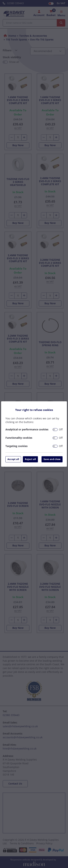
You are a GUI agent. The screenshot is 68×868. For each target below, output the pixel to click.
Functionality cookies (19, 438)
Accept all (13, 459)
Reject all (30, 459)
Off (61, 429)
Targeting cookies (17, 446)
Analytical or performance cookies (27, 429)
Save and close (52, 459)
